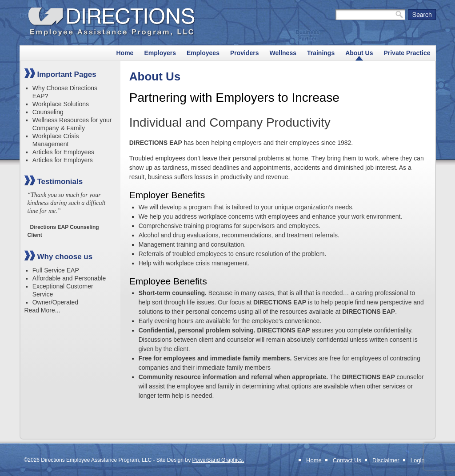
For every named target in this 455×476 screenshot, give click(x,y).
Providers (245, 53)
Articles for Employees (63, 152)
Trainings (321, 53)
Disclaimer (386, 460)
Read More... (42, 310)
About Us (359, 53)
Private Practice (407, 53)
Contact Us (347, 460)
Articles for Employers (63, 160)
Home (125, 53)
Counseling (48, 112)
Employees (203, 53)
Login (418, 460)
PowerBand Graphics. (218, 460)
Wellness (283, 53)
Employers (160, 53)
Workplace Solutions (61, 104)
